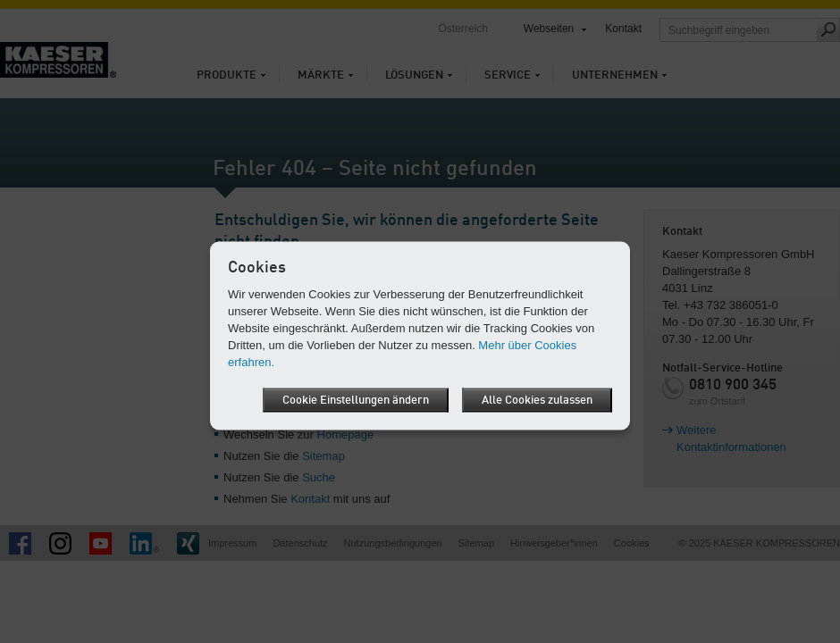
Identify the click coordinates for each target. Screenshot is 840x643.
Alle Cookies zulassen (537, 401)
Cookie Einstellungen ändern (356, 401)
